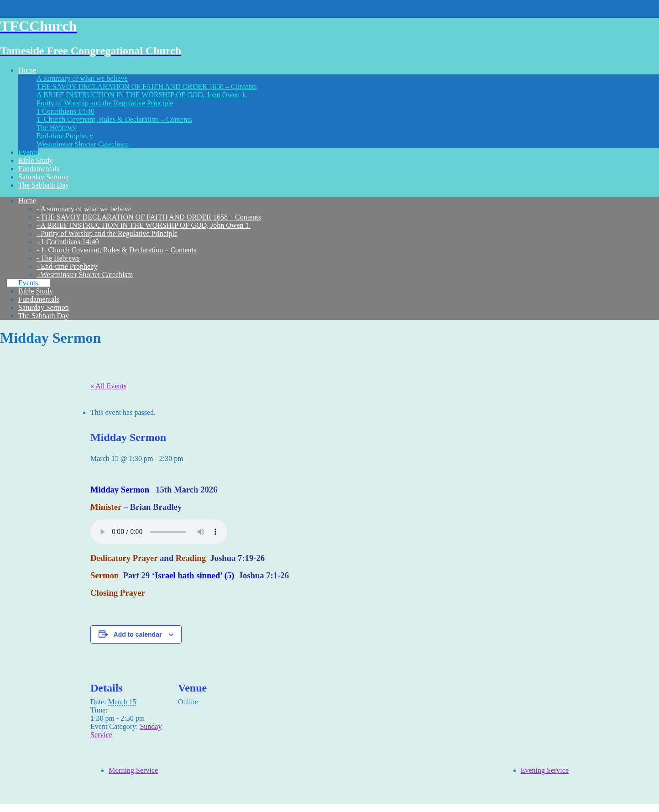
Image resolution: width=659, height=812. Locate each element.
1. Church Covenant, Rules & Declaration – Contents (114, 119)
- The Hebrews (58, 258)
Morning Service (133, 770)
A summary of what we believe (82, 78)
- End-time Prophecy (67, 266)
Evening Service (545, 770)
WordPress (163, 808)
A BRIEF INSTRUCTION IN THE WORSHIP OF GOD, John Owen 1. (142, 95)
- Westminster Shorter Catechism (85, 275)
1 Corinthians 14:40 (65, 111)
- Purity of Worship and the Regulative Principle (107, 233)
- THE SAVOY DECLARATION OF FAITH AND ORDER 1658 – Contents (149, 217)
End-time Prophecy (65, 136)
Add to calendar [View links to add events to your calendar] (138, 634)
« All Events (108, 386)
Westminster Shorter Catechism (83, 144)
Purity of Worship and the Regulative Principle (105, 103)
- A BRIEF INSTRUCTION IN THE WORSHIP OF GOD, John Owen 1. (144, 225)
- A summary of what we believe (84, 209)
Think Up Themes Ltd (75, 808)
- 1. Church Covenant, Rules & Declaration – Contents (116, 250)
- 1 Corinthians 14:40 (68, 242)
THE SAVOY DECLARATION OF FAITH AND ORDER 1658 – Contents (147, 86)
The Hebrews (56, 128)
